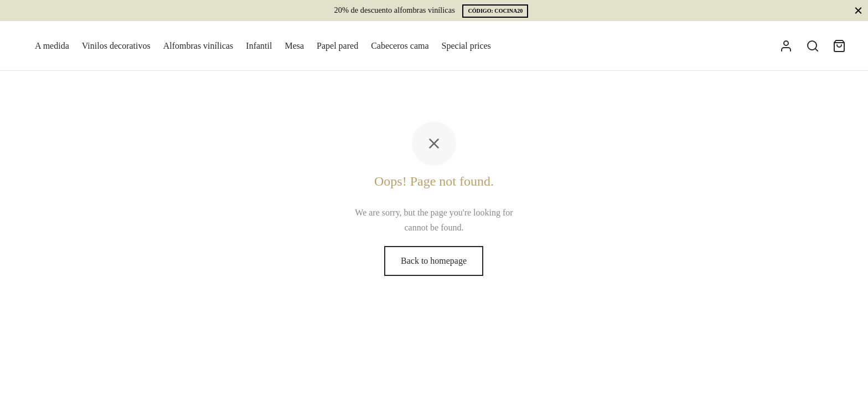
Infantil (259, 46)
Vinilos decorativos (116, 46)
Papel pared (337, 46)
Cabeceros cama (400, 46)
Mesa (294, 46)
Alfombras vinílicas (198, 46)
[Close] (858, 10)
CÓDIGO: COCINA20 (495, 11)
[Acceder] (786, 46)
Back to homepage (434, 261)
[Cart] (839, 46)
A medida (52, 46)
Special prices (466, 46)
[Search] (813, 46)
